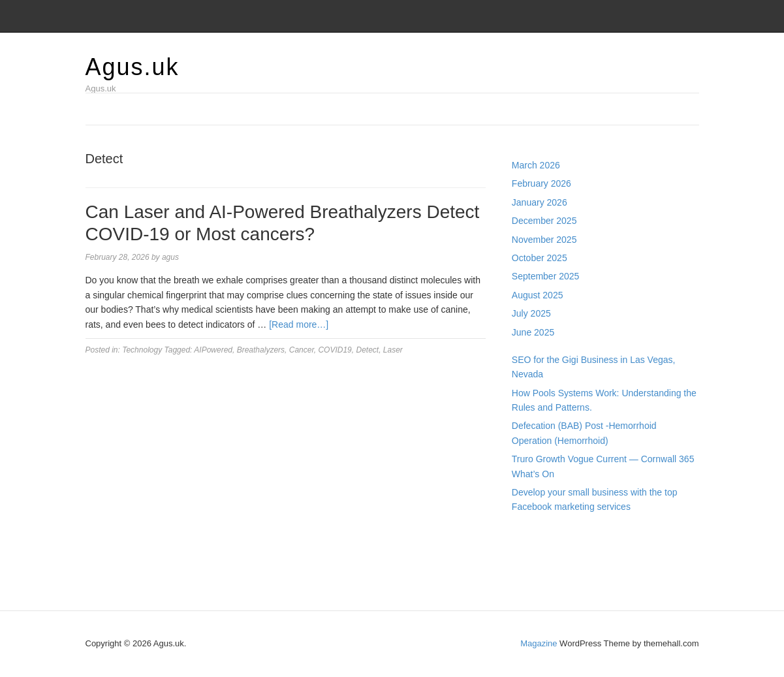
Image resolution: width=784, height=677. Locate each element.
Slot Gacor (533, 564)
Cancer (302, 350)
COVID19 (335, 350)
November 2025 (544, 240)
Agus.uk (133, 67)
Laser (393, 350)
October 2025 (540, 258)
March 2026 (536, 165)
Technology (142, 350)
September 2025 (546, 276)
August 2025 (538, 295)
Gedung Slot (537, 535)
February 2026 (541, 183)
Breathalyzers (261, 350)
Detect (367, 350)
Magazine (539, 643)
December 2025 (544, 221)
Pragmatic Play (542, 549)
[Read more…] (299, 324)
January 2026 (540, 202)
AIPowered (213, 350)
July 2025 (531, 313)
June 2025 (533, 332)
